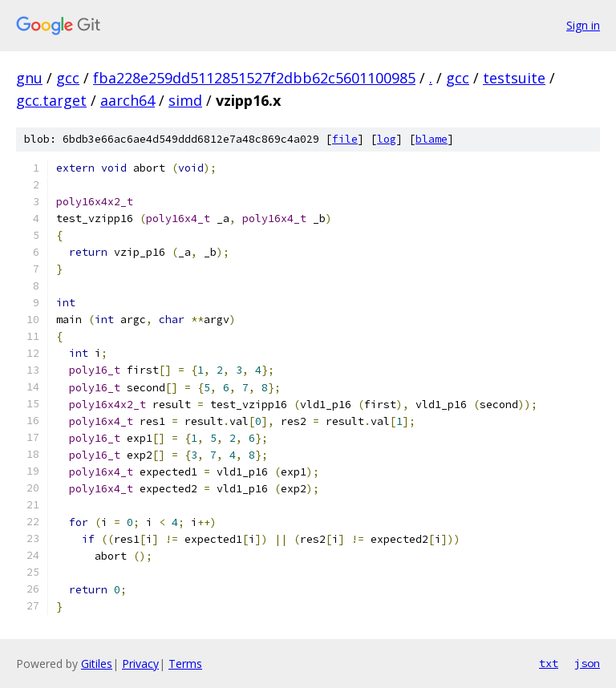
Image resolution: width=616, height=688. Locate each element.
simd (185, 100)
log (387, 139)
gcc (68, 78)
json (587, 663)
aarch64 (128, 100)
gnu (29, 78)
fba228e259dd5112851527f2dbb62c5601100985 (254, 78)
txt (549, 663)
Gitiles (97, 664)
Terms (185, 664)
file (345, 139)
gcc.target (51, 100)
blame (432, 139)
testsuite (514, 78)
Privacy (140, 664)
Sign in (583, 25)
